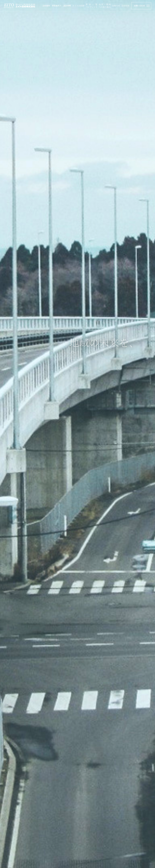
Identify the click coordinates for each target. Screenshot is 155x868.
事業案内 (57, 6)
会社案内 (46, 6)
